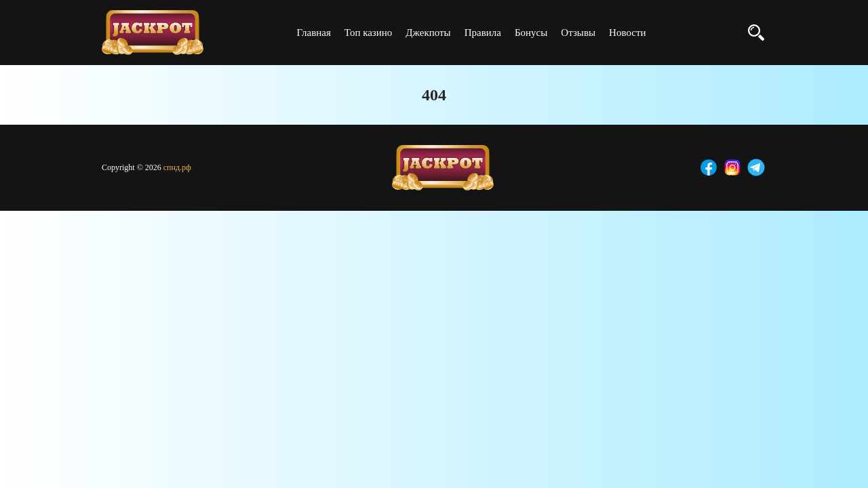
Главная (313, 33)
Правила (483, 33)
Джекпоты (428, 33)
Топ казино (369, 33)
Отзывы (578, 33)
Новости (627, 33)
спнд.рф (177, 167)
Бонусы (531, 33)
